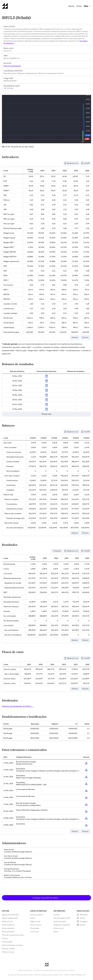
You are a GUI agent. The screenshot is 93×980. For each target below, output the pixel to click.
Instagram (84, 921)
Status (56, 932)
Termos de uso (36, 925)
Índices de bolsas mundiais (12, 945)
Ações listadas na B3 (10, 918)
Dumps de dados (8, 928)
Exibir (46, 376)
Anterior (75, 337)
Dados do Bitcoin (8, 925)
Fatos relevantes (8, 932)
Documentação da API (62, 918)
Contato (57, 915)
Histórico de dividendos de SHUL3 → (18, 706)
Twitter (83, 918)
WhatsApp (84, 915)
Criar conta (34, 932)
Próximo (85, 337)
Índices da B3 (7, 942)
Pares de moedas (8, 949)
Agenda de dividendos (10, 915)
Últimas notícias (8, 952)
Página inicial (35, 921)
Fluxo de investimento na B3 (13, 935)
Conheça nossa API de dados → (46, 898)
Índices (5, 938)
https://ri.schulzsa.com (12, 66)
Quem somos (59, 928)
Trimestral (57, 551)
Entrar (79, 6)
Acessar (86, 763)
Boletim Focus (7, 921)
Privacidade (35, 928)
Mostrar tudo (46, 414)
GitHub (83, 925)
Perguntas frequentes (62, 925)
